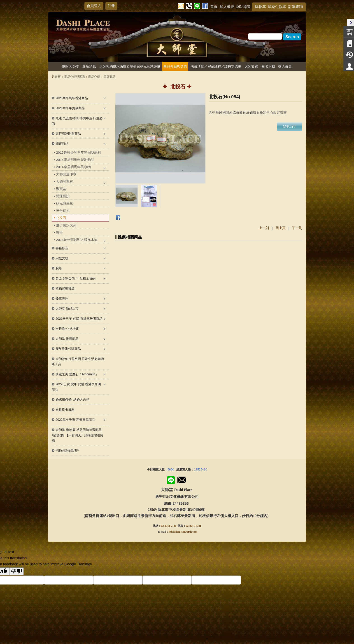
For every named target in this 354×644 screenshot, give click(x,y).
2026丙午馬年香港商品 (72, 98)
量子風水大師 (66, 225)
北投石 (61, 218)
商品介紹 (94, 77)
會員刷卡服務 (65, 410)
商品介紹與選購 (75, 77)
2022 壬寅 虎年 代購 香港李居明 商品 (76, 387)
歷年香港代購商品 (68, 349)
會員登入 (94, 6)
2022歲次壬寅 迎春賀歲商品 (75, 420)
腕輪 (59, 268)
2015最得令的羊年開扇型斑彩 (78, 152)
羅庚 (59, 232)
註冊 (111, 6)
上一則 (264, 228)
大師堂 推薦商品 (67, 339)
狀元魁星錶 (64, 203)
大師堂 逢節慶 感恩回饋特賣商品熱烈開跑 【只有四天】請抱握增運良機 (77, 435)
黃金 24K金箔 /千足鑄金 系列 (76, 278)
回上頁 (281, 228)
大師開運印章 (66, 174)
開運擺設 (63, 196)
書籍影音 (62, 248)
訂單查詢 (296, 7)
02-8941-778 (193, 526)
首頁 (58, 77)
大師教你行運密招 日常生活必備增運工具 (78, 362)
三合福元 (63, 210)
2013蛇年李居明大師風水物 (77, 240)
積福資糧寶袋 (65, 288)
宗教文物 (62, 258)
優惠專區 (62, 298)
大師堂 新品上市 (67, 308)
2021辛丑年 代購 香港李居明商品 (79, 319)
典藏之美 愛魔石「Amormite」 (77, 374)
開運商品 (109, 77)
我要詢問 (289, 127)
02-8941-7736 (169, 526)
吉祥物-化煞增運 (67, 329)
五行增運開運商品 (68, 134)
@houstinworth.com (185, 532)
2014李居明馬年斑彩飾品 (75, 160)
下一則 (297, 228)
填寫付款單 (277, 7)
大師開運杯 (64, 182)
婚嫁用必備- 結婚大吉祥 (72, 400)
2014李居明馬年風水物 (73, 167)
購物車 (261, 7)
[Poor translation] (16, 571)
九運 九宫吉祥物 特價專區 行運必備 (77, 121)
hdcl (171, 532)
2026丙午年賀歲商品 (70, 108)
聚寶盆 (61, 189)
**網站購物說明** (68, 451)
